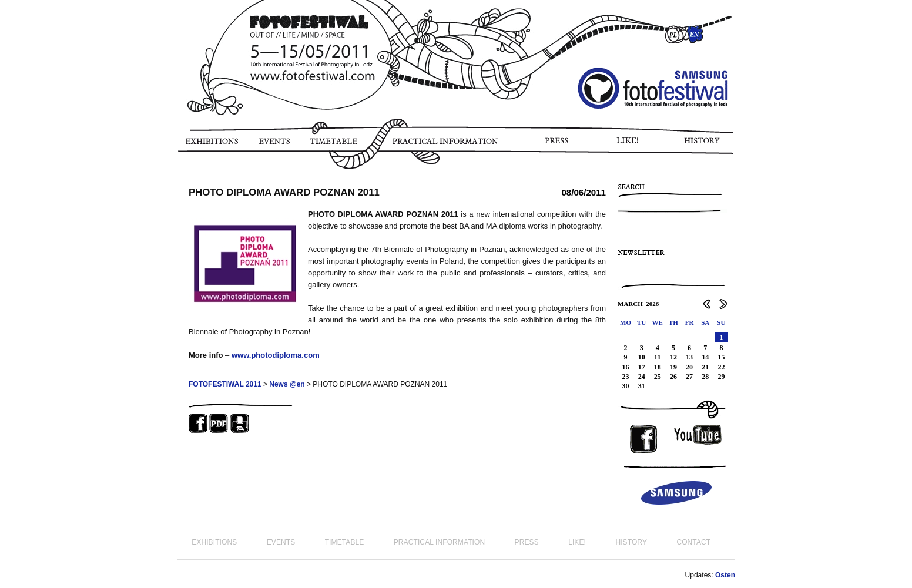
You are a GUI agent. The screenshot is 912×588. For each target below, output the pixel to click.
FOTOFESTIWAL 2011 (225, 384)
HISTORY (707, 145)
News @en (287, 384)
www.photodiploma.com (276, 355)
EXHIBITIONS (211, 145)
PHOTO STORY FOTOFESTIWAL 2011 (179, 176)
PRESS (558, 145)
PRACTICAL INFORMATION (447, 145)
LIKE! (630, 145)
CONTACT (693, 542)
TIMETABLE (337, 145)
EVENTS (274, 145)
